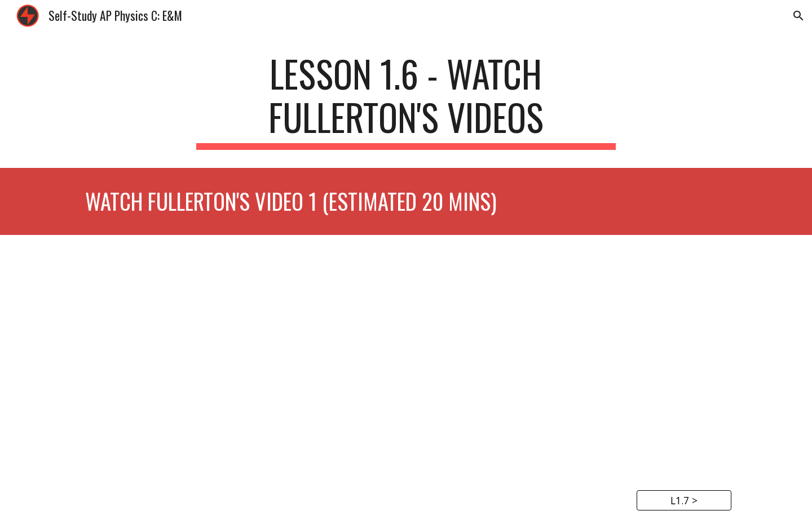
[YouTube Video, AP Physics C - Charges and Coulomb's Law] (406, 356)
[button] (798, 16)
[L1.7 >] (684, 501)
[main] (406, 101)
